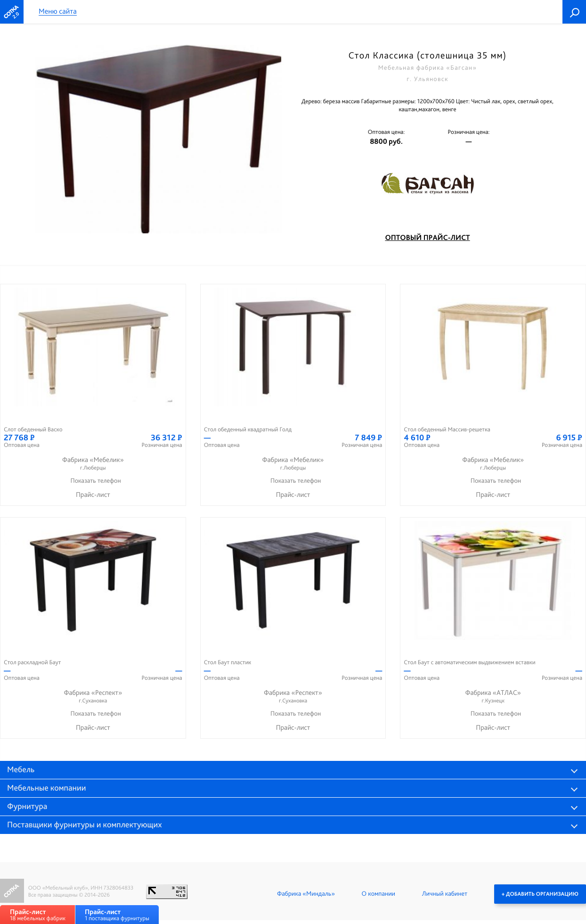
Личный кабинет (445, 894)
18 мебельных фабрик (38, 915)
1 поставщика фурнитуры (117, 915)
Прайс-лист (93, 495)
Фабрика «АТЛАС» (493, 697)
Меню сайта (58, 12)
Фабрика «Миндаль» (306, 894)
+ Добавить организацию (540, 894)
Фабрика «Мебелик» (93, 464)
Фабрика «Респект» (93, 697)
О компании (378, 894)
